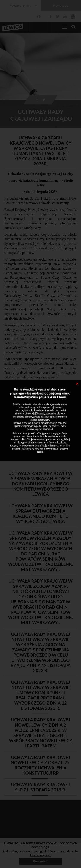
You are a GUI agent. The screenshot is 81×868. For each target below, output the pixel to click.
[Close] (77, 383)
